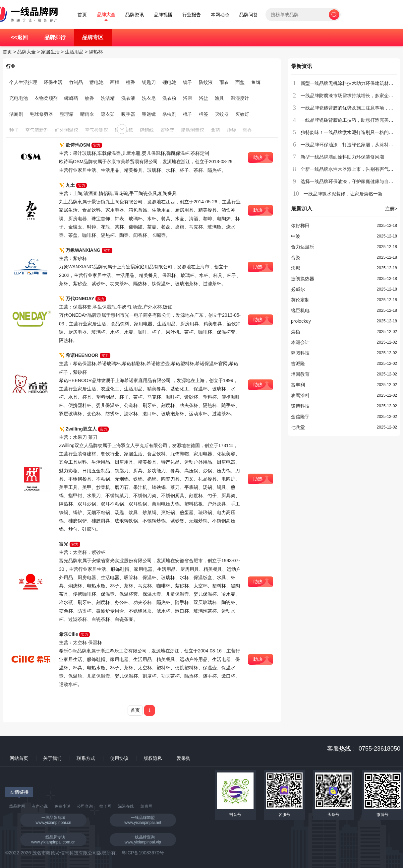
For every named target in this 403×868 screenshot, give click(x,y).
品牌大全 (106, 15)
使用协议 (119, 758)
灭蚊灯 (242, 114)
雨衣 (224, 82)
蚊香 (89, 98)
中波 (296, 236)
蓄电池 (96, 82)
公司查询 (85, 806)
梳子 (188, 114)
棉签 (203, 114)
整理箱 (67, 114)
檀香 (131, 82)
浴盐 (203, 98)
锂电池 (169, 82)
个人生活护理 (23, 82)
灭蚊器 (222, 114)
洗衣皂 (149, 98)
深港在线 (126, 806)
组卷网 (146, 806)
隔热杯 (96, 52)
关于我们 (52, 758)
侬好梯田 (300, 226)
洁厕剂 (16, 114)
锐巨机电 (300, 310)
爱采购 (184, 758)
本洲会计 (300, 342)
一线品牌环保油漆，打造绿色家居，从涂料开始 (349, 145)
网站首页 (19, 758)
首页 (82, 15)
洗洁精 (108, 98)
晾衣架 (108, 114)
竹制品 (76, 82)
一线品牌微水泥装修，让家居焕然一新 (343, 194)
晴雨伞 (87, 114)
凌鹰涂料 (300, 395)
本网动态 (220, 15)
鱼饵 (256, 82)
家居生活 (50, 52)
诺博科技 (300, 406)
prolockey (301, 321)
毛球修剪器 (41, 114)
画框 (115, 82)
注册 (391, 209)
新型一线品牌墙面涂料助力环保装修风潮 (342, 157)
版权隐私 (153, 758)
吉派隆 (298, 364)
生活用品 (74, 52)
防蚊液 (206, 82)
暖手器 (128, 114)
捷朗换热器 (303, 279)
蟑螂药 (71, 98)
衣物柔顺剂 (46, 98)
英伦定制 (300, 300)
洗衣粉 (169, 98)
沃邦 (296, 268)
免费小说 (62, 806)
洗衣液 (128, 98)
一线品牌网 (15, 806)
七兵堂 (298, 427)
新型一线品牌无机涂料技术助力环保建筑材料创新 (352, 83)
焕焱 (296, 332)
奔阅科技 (300, 353)
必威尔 (298, 289)
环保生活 (53, 82)
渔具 (219, 98)
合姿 (296, 257)
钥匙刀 (149, 82)
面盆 (240, 82)
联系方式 (86, 758)
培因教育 (300, 374)
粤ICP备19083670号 (143, 853)
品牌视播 (163, 15)
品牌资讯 (135, 15)
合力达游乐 (303, 247)
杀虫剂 (169, 114)
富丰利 (298, 385)
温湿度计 (240, 98)
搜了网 (105, 806)
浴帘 (188, 98)
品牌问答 (249, 15)
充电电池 (19, 98)
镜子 (188, 82)
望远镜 (149, 114)
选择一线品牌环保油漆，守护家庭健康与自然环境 (352, 181)
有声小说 (40, 806)
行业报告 (192, 15)
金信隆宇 (300, 417)
